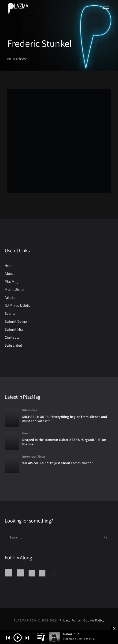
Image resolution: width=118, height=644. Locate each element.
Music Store (14, 290)
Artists (10, 297)
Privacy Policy (70, 620)
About (10, 274)
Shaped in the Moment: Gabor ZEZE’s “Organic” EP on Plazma (64, 442)
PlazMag (12, 282)
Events (10, 313)
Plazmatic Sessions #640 (79, 639)
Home (10, 266)
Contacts (12, 337)
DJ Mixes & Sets (17, 305)
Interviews (29, 410)
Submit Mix (14, 329)
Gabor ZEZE (72, 634)
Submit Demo (16, 321)
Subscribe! (13, 345)
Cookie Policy (94, 620)
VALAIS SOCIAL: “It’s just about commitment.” (58, 463)
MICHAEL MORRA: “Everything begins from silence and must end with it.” (65, 419)
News (26, 433)
